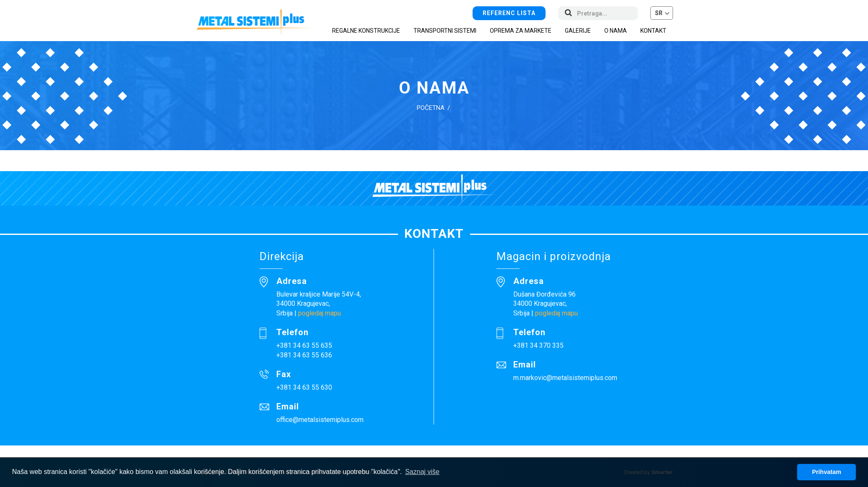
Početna (431, 108)
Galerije (578, 31)
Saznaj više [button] (422, 472)
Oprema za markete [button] (521, 31)
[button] (662, 13)
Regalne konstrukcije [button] (366, 31)
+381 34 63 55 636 (304, 355)
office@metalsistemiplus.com (320, 420)
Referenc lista (509, 13)
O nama (616, 31)
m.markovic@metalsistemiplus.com (565, 378)
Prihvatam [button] (826, 472)
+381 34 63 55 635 (304, 345)
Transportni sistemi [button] (445, 31)
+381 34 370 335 (538, 345)
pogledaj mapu (320, 313)
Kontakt (653, 31)
